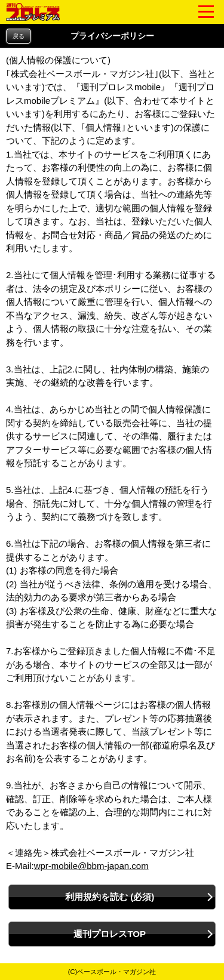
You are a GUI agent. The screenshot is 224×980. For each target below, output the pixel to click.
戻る (19, 36)
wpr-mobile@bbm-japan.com (91, 866)
